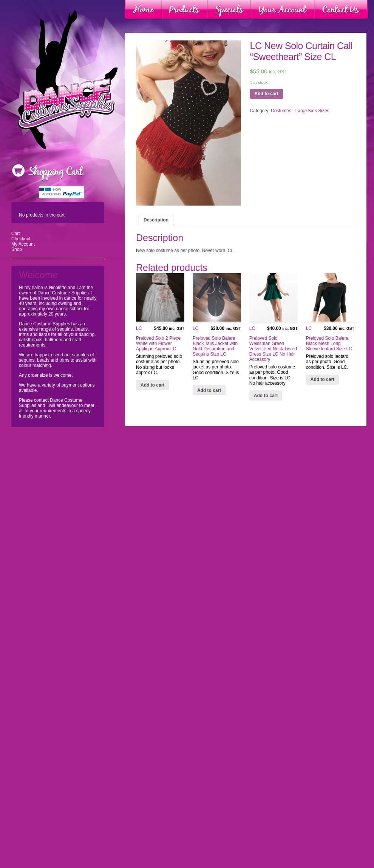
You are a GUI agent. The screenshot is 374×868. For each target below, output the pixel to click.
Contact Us (341, 10)
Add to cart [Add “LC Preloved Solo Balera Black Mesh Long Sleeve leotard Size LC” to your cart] (322, 379)
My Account (23, 244)
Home (143, 10)
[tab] (156, 220)
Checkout (21, 239)
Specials (229, 10)
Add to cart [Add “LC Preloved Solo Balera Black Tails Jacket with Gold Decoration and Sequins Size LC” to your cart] (209, 390)
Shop (17, 249)
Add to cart (267, 94)
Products (185, 10)
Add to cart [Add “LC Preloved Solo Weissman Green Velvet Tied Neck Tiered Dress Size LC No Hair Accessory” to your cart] (266, 396)
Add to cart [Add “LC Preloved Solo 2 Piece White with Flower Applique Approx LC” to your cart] (152, 385)
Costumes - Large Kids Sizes (300, 111)
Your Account (283, 10)
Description (156, 220)
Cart (16, 234)
